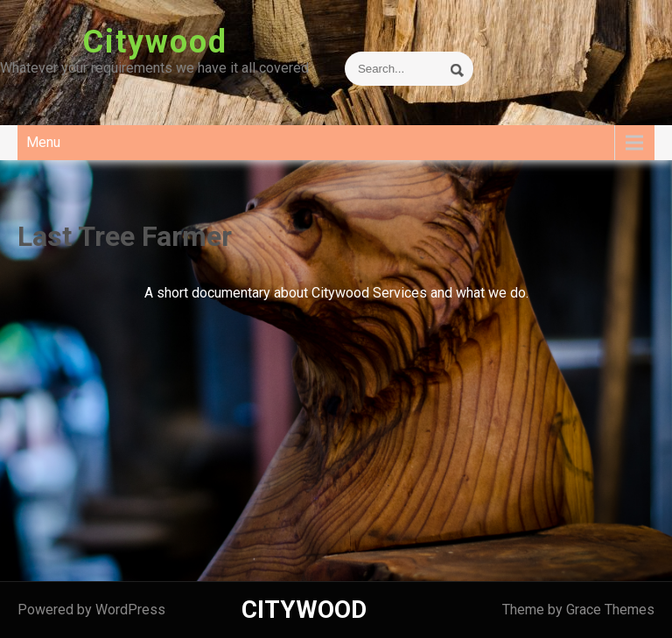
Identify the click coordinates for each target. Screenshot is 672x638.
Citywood (155, 42)
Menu (43, 142)
